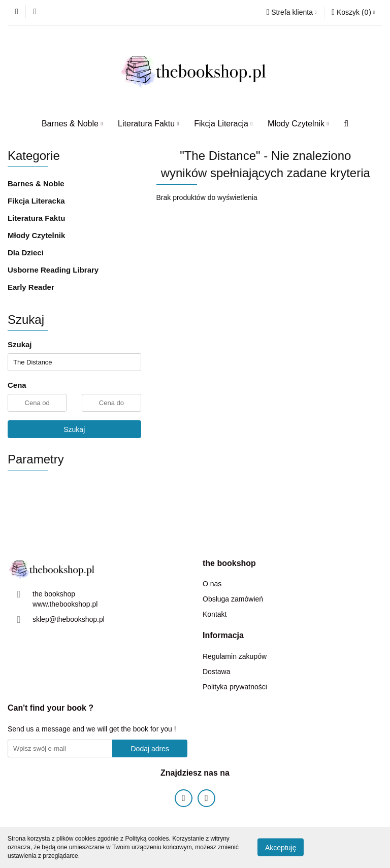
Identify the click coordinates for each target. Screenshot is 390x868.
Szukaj (74, 429)
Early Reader (31, 287)
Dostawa (216, 672)
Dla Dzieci (26, 253)
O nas (212, 584)
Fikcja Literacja (223, 124)
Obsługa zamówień (233, 599)
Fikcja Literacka (36, 201)
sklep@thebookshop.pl (69, 619)
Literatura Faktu (148, 124)
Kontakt (215, 614)
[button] (353, 13)
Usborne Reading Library (53, 270)
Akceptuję (281, 848)
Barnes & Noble (72, 124)
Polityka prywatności (235, 687)
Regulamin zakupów (235, 656)
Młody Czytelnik (298, 124)
